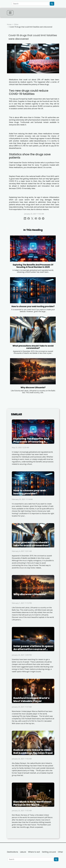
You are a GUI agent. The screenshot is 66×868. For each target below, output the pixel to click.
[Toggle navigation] (10, 13)
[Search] (31, 4)
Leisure (23, 852)
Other (16, 24)
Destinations (12, 852)
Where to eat (34, 852)
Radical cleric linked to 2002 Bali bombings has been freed (33, 751)
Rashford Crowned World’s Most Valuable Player (31, 700)
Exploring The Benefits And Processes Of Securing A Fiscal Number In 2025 (33, 266)
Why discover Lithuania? (33, 388)
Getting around (49, 852)
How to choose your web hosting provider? (33, 306)
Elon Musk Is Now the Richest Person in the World (32, 803)
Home (9, 24)
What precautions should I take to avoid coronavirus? (33, 347)
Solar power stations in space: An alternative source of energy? (33, 649)
